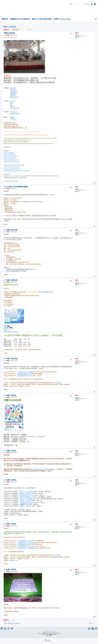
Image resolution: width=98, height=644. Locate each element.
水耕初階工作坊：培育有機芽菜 (27, 548)
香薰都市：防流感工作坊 (26, 493)
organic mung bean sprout (11, 160)
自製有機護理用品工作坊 (24, 374)
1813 (78, 35)
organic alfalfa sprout (10, 154)
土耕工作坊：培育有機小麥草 (28, 499)
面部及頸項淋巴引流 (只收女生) (26, 546)
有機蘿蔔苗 (13, 93)
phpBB (44, 633)
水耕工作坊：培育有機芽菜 (27, 491)
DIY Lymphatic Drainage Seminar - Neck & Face (17, 170)
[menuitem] (92, 4)
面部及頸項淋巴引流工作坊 (25, 376)
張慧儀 (77, 33)
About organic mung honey (11, 167)
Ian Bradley (53, 632)
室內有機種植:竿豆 (23, 544)
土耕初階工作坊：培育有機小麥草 (27, 372)
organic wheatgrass (9, 152)
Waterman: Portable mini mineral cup (14, 176)
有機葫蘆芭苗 (14, 92)
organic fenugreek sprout (11, 156)
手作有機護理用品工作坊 (25, 541)
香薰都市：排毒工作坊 (26, 501)
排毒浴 (12, 103)
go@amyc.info (14, 560)
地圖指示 (59, 383)
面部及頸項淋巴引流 (15, 114)
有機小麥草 (13, 88)
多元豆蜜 (12, 101)
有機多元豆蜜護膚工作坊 (26, 497)
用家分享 (12, 106)
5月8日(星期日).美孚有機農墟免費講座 (16, 187)
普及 (11, 104)
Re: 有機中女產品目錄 (11, 230)
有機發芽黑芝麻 (14, 97)
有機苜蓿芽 (13, 90)
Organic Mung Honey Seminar (12, 169)
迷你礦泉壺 (13, 119)
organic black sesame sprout (12, 161)
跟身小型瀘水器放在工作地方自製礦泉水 (42, 469)
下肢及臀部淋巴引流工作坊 (27, 503)
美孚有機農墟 (44, 292)
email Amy (14, 181)
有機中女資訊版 (9, 27)
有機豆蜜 (6, 101)
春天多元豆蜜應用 (15, 108)
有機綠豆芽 (13, 95)
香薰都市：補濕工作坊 (26, 506)
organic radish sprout (10, 158)
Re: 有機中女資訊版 (10, 395)
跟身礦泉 (12, 117)
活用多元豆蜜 (14, 112)
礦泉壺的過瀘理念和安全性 (11, 332)
